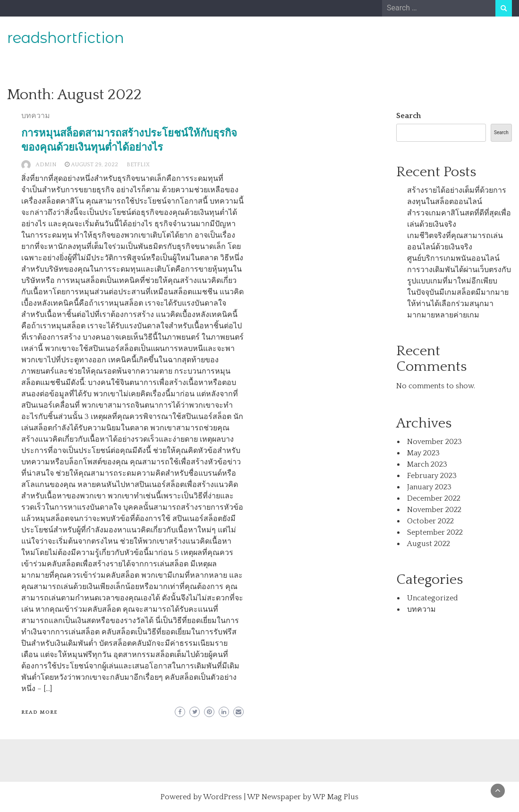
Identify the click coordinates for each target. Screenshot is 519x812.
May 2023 (423, 453)
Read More (39, 712)
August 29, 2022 (94, 165)
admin (46, 165)
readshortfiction (66, 38)
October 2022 (430, 521)
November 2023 (434, 442)
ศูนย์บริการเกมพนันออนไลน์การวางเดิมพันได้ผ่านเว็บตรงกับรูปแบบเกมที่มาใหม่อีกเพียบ (459, 270)
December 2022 (434, 498)
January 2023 (429, 487)
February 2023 (432, 476)
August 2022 (429, 544)
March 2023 (427, 464)
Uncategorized (433, 598)
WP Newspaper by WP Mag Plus (303, 797)
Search (408, 116)
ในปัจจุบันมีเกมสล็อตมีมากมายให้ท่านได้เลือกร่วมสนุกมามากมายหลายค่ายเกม (458, 304)
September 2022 (435, 532)
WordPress (222, 797)
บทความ (36, 116)
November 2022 (434, 510)
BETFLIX (138, 165)
